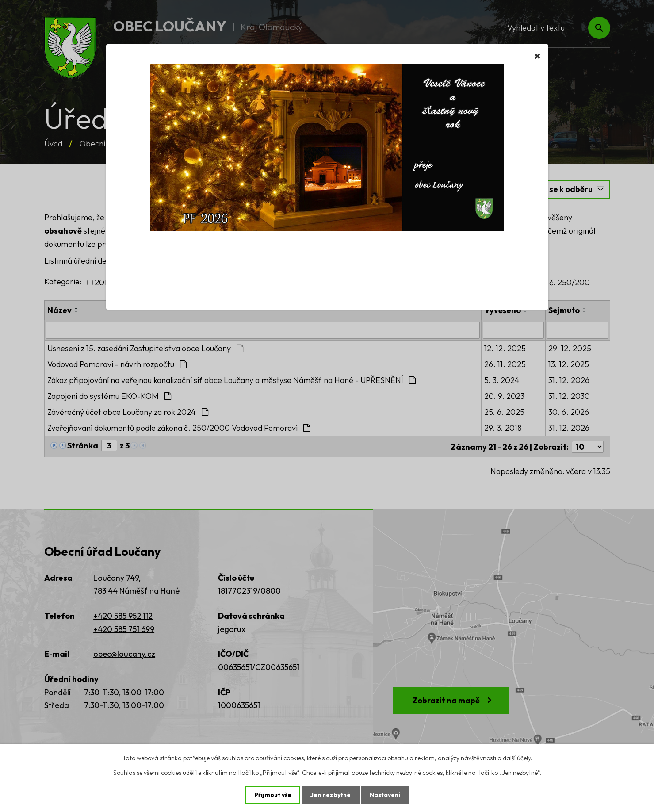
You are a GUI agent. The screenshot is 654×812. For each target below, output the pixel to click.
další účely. (517, 758)
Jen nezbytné (330, 795)
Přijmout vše (272, 795)
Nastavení (386, 795)
